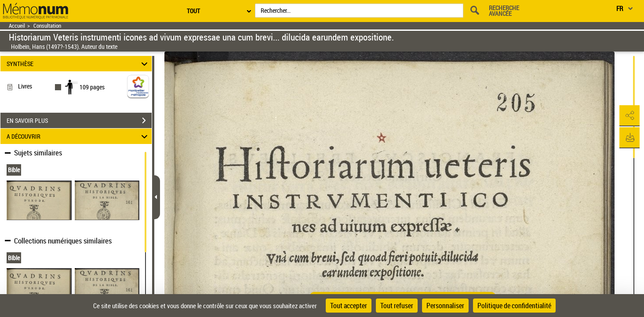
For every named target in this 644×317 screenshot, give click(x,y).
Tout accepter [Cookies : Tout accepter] (349, 306)
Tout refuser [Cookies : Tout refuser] (397, 306)
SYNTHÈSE (78, 64)
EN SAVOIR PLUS (79, 121)
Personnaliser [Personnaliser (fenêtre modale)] (445, 306)
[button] (629, 116)
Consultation (47, 26)
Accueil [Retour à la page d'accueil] (17, 26)
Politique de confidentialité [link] (514, 306)
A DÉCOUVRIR (78, 136)
